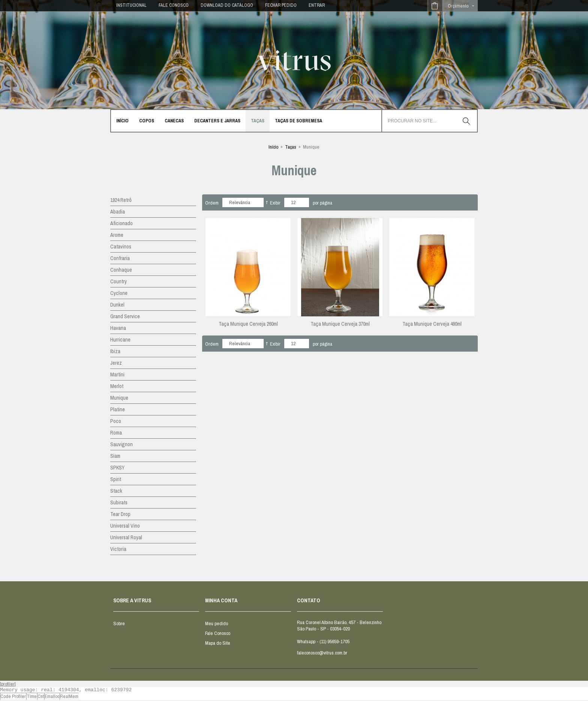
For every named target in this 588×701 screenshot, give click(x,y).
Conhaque (121, 270)
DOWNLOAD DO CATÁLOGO (227, 5)
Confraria (120, 258)
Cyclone (119, 293)
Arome (117, 235)
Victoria (118, 549)
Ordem (212, 203)
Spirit (116, 479)
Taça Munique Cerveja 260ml (248, 324)
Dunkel (117, 305)
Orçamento (458, 6)
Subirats (119, 502)
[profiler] (8, 684)
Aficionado (121, 223)
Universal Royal (126, 537)
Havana (118, 328)
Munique (119, 398)
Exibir (275, 203)
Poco (116, 421)
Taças (291, 147)
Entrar (317, 5)
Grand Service (125, 316)
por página (322, 203)
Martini (117, 375)
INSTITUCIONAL (131, 5)
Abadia (118, 212)
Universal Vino (125, 526)
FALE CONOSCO (174, 5)
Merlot (117, 386)
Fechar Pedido (281, 5)
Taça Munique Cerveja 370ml (340, 324)
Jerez (116, 363)
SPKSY (117, 468)
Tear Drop (120, 514)
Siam (115, 456)
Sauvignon (121, 444)
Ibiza (115, 351)
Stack (116, 491)
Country (118, 281)
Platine (118, 409)
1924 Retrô (121, 200)
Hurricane (120, 340)
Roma (116, 433)
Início (273, 147)
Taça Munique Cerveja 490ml (432, 324)
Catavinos (121, 247)
